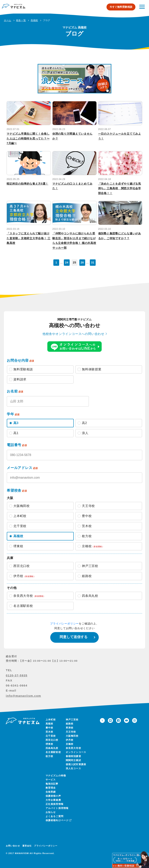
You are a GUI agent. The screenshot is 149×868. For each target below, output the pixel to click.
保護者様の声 (53, 796)
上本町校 (51, 720)
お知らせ (51, 812)
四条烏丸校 (52, 748)
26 (82, 262)
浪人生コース (73, 768)
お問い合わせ (13, 846)
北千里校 (51, 736)
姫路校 (70, 724)
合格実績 (51, 792)
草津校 (70, 728)
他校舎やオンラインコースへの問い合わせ (73, 334)
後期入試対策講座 (76, 764)
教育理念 (51, 788)
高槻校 (49, 724)
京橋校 (70, 744)
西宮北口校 (52, 740)
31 (93, 262)
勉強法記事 (52, 784)
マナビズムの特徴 (56, 776)
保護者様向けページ (58, 820)
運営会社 (27, 846)
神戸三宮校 (72, 720)
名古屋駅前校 (53, 752)
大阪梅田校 (72, 736)
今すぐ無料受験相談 (121, 7)
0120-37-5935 (17, 675)
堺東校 (49, 744)
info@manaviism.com (23, 696)
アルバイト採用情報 (57, 808)
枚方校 (49, 756)
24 (67, 262)
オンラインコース (76, 752)
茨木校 (49, 732)
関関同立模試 (73, 760)
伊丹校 (70, 740)
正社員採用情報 (55, 804)
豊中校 (49, 728)
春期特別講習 (73, 756)
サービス (51, 780)
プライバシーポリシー (64, 624)
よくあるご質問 (55, 816)
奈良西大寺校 (73, 748)
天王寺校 (71, 732)
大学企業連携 (53, 800)
